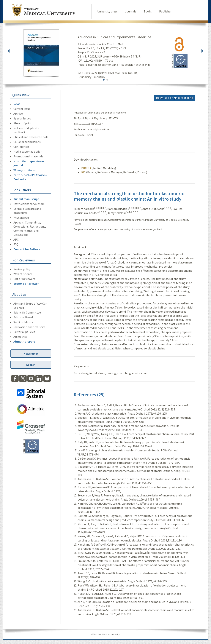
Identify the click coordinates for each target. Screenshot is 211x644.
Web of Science (23, 274)
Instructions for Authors (29, 204)
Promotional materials (28, 156)
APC (16, 239)
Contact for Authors (27, 249)
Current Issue (22, 109)
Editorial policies (24, 332)
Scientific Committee (27, 312)
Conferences (21, 147)
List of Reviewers (24, 279)
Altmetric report (24, 341)
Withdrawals (21, 218)
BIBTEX (86, 168)
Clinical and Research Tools (31, 137)
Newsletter (31, 354)
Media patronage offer (27, 151)
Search (31, 365)
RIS (83, 172)
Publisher (165, 11)
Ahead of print (23, 123)
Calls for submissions (27, 142)
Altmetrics (20, 337)
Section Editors (23, 322)
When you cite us (24, 170)
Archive (18, 114)
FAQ (16, 244)
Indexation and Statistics (29, 327)
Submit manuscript (26, 199)
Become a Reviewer (26, 284)
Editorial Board (23, 317)
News (17, 104)
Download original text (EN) (174, 98)
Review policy (22, 269)
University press (107, 11)
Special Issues (22, 118)
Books (148, 11)
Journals (131, 11)
